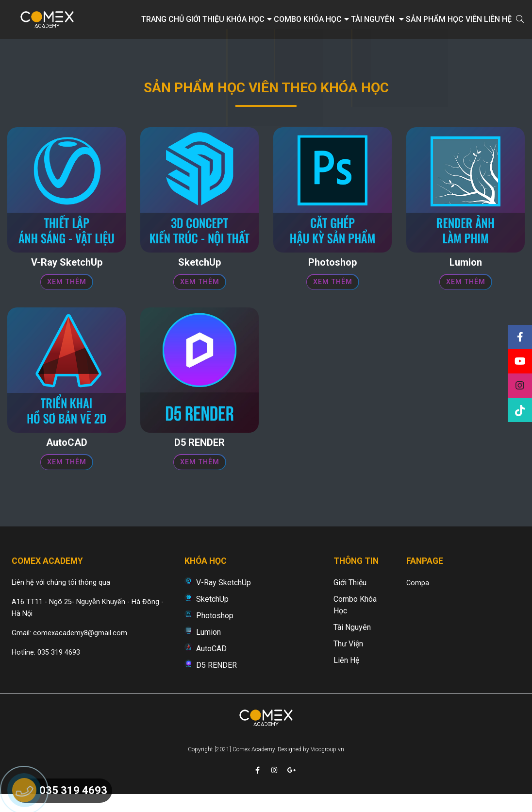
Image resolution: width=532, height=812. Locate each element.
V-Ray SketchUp (224, 599)
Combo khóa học (311, 19)
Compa (418, 599)
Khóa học (249, 19)
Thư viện (348, 660)
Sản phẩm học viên (444, 19)
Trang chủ (163, 19)
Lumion (208, 648)
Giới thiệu (205, 19)
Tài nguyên (377, 19)
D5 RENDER (216, 681)
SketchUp (212, 615)
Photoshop (215, 632)
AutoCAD (211, 665)
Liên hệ (498, 19)
